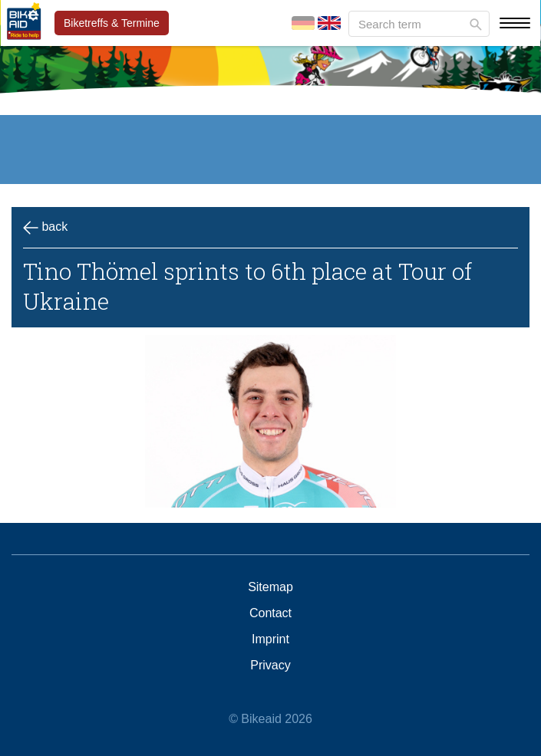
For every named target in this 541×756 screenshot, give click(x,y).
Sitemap (270, 587)
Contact (270, 613)
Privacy (270, 666)
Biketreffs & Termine (112, 23)
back (45, 228)
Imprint (270, 639)
